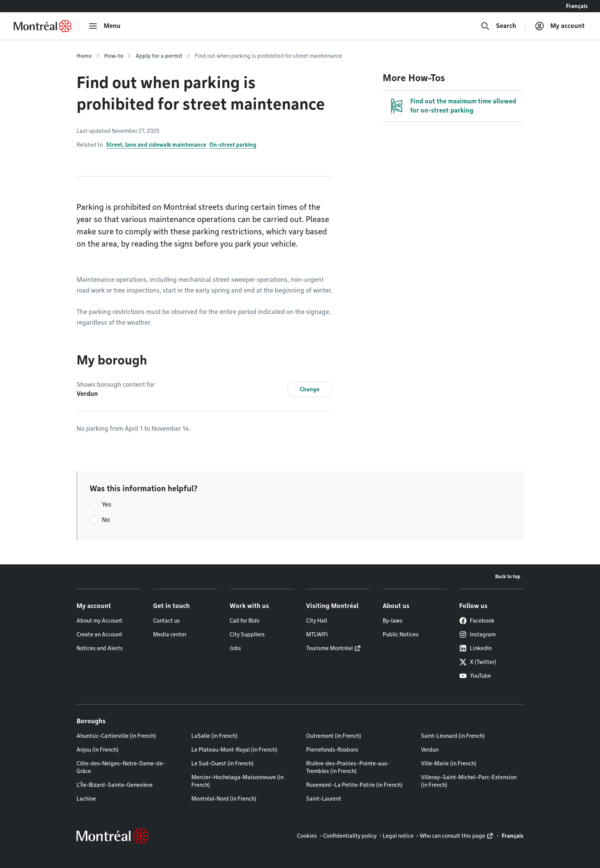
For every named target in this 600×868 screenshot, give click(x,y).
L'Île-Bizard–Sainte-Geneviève (115, 785)
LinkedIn (475, 648)
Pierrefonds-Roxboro (332, 750)
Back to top (508, 576)
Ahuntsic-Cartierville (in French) (116, 736)
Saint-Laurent (324, 799)
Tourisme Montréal (329, 648)
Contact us (166, 621)
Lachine (86, 799)
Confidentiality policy (350, 836)
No (106, 520)
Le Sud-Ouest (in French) (223, 763)
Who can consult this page (452, 836)
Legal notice (398, 836)
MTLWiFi (317, 634)
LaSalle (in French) (214, 736)
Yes (107, 504)
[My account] (560, 26)
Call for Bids (245, 621)
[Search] (498, 26)
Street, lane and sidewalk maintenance (156, 145)
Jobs (235, 648)
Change (310, 389)
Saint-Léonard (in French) (453, 736)
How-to (114, 56)
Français (577, 6)
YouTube (475, 676)
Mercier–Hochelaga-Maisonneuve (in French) (237, 781)
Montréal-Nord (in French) (224, 799)
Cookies (307, 836)
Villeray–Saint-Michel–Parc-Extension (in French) (469, 781)
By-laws (393, 621)
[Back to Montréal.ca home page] (42, 26)
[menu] (104, 26)
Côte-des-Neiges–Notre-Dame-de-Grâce (121, 767)
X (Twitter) (478, 662)
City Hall (317, 621)
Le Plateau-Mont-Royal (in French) (234, 750)
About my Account (99, 621)
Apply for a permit (159, 56)
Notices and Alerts (100, 648)
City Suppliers (247, 634)
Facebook (477, 621)
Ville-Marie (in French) (449, 763)
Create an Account (99, 634)
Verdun (430, 750)
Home (84, 56)
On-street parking (233, 145)
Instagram (477, 634)
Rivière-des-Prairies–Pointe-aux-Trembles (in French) (348, 767)
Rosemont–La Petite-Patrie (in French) (354, 785)
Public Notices (401, 634)
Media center (170, 634)
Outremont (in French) (334, 736)
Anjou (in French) (98, 750)
